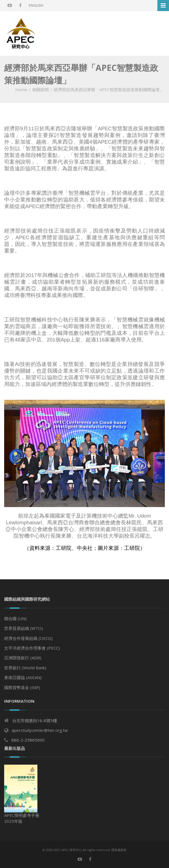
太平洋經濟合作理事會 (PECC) (32, 648)
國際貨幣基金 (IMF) (22, 687)
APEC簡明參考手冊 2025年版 (22, 794)
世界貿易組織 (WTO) (24, 628)
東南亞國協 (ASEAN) (23, 677)
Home (21, 89)
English (36, 5)
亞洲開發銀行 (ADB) (23, 658)
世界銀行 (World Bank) (25, 668)
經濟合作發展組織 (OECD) (28, 638)
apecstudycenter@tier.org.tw (40, 730)
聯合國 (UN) (15, 618)
